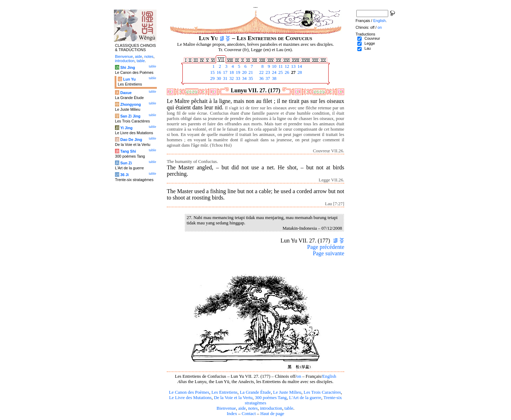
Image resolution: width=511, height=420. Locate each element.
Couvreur (372, 38)
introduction (271, 408)
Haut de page (273, 414)
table (289, 408)
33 (237, 78)
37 (267, 78)
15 (212, 72)
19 (237, 72)
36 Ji (125, 175)
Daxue (126, 93)
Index (232, 414)
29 (212, 78)
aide (242, 408)
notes (253, 408)
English (329, 376)
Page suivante (329, 253)
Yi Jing (127, 128)
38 (274, 78)
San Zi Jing (130, 116)
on (299, 376)
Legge (370, 43)
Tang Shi (128, 151)
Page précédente (326, 247)
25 (280, 72)
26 (286, 72)
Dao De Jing (131, 140)
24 (274, 72)
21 (250, 72)
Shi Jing (128, 67)
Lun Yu (129, 79)
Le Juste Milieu (287, 392)
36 (261, 78)
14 (299, 66)
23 (267, 72)
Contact (249, 414)
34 (244, 78)
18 (231, 72)
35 (250, 78)
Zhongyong (131, 104)
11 (280, 66)
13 (293, 66)
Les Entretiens (225, 392)
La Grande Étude (255, 392)
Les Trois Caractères (322, 392)
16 (218, 72)
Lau (368, 48)
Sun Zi (126, 163)
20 (244, 72)
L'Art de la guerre (305, 398)
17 (225, 72)
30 (218, 78)
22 (261, 72)
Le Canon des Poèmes (189, 392)
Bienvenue (226, 408)
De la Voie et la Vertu (233, 398)
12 (286, 66)
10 (274, 66)
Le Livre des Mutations (190, 398)
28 (299, 72)
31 (225, 78)
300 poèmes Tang (271, 398)
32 (231, 78)
